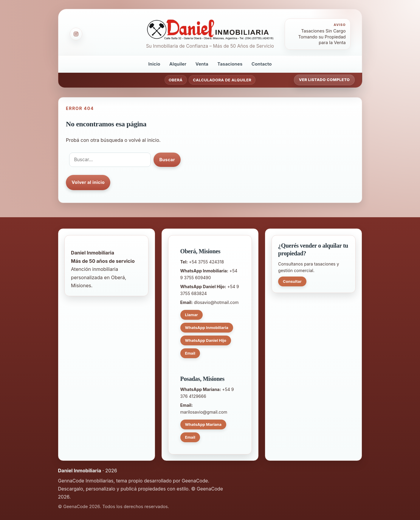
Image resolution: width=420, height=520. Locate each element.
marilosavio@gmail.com (204, 412)
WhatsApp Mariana (203, 424)
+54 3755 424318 (206, 262)
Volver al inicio (88, 182)
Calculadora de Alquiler (222, 80)
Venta (202, 64)
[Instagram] (76, 34)
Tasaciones (230, 64)
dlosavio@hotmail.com (216, 302)
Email (190, 353)
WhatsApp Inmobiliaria (207, 327)
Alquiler (178, 64)
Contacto (262, 64)
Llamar (192, 315)
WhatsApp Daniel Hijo (206, 340)
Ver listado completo (324, 80)
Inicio (154, 64)
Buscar (167, 160)
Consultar (292, 281)
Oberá (176, 80)
